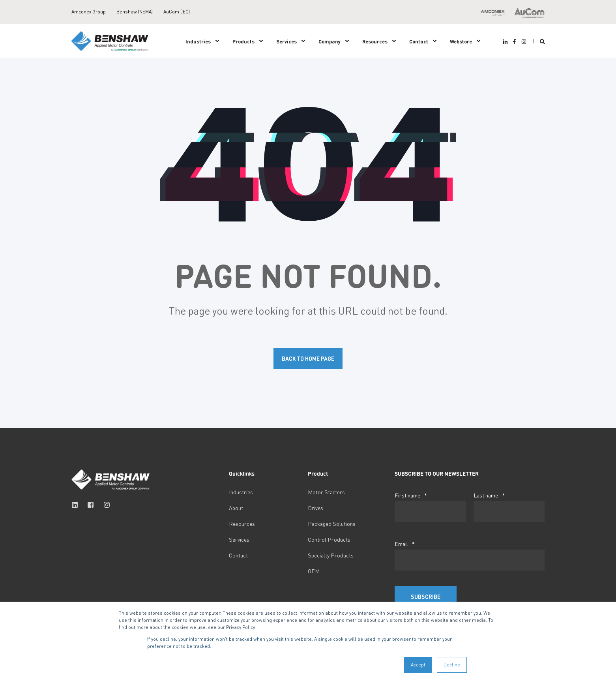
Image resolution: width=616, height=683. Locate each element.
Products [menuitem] (243, 41)
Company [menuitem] (330, 41)
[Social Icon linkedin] (77, 505)
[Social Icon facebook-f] (514, 42)
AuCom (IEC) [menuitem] (177, 12)
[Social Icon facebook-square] (91, 505)
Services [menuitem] (286, 41)
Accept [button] (418, 665)
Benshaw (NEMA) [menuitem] (135, 12)
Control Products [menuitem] (329, 539)
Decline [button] (452, 665)
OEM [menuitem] (314, 571)
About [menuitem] (236, 508)
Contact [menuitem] (419, 41)
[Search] (542, 41)
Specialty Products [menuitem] (331, 555)
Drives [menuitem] (315, 508)
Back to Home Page (308, 358)
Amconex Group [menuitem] (89, 12)
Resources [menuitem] (375, 41)
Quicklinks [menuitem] (242, 474)
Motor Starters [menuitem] (326, 492)
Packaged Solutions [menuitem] (332, 524)
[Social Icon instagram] (522, 42)
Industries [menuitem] (198, 41)
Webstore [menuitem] (461, 41)
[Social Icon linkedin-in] (506, 42)
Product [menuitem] (318, 474)
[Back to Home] (111, 40)
